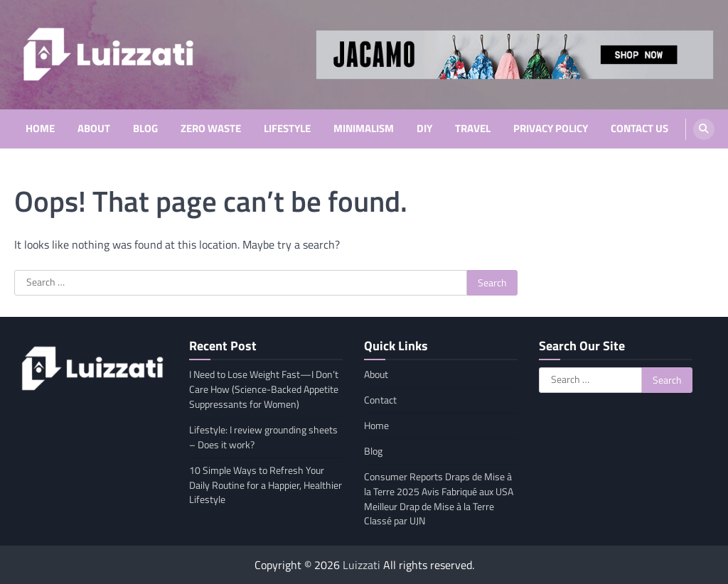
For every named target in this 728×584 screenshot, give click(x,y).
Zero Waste (211, 129)
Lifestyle (287, 129)
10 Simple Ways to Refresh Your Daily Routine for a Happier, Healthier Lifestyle (266, 485)
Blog (145, 129)
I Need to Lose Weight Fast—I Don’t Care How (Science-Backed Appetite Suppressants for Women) (264, 389)
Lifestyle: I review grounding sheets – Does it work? (263, 437)
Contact (380, 400)
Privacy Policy (551, 129)
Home (40, 129)
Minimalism (364, 129)
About (94, 129)
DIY (424, 129)
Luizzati (362, 565)
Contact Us (639, 129)
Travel (473, 129)
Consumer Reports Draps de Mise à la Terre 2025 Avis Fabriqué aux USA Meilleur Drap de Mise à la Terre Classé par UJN (439, 499)
